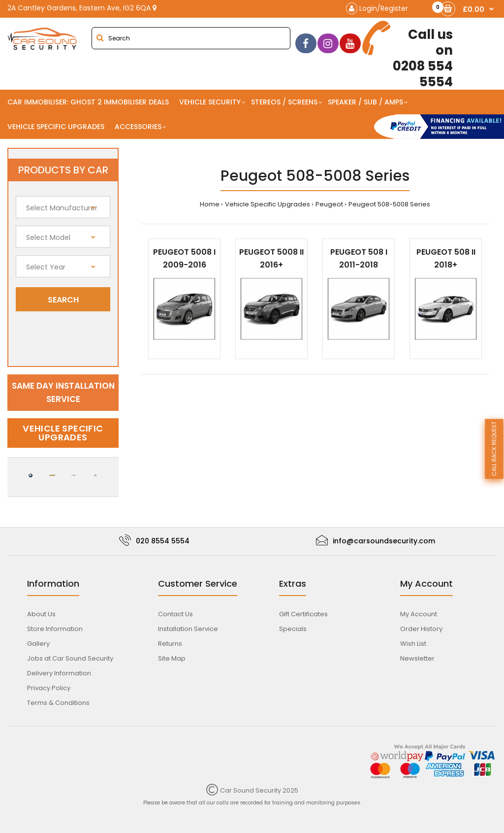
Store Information (55, 629)
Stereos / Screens (284, 102)
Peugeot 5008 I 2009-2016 (184, 258)
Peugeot (329, 204)
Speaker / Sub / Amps (365, 102)
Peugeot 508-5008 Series (389, 204)
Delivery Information (59, 673)
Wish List (413, 644)
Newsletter (417, 658)
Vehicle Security (210, 102)
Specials (293, 629)
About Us (41, 614)
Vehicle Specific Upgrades (56, 127)
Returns (170, 644)
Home (210, 204)
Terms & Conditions (58, 703)
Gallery (38, 644)
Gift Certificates (303, 614)
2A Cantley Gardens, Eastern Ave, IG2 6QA (82, 8)
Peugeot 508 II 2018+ (446, 258)
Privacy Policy (49, 688)
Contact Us (175, 614)
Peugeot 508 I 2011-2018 (359, 258)
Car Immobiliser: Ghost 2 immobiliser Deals (88, 102)
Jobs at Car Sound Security (70, 658)
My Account (419, 614)
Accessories (138, 127)
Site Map (172, 658)
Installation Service (188, 629)
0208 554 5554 (408, 55)
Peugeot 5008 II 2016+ (271, 258)
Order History (421, 629)
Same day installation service (63, 392)
